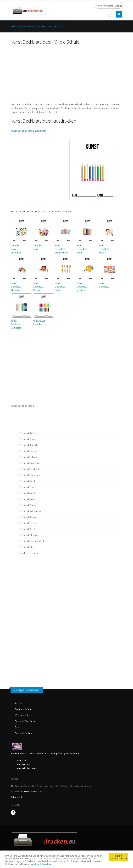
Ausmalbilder (31, 26)
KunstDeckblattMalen (104, 249)
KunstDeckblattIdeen (82, 249)
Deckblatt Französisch (31, 463)
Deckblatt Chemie (28, 439)
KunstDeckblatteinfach (60, 287)
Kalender (19, 703)
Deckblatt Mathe (28, 499)
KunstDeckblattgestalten (82, 287)
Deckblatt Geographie (30, 475)
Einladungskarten (23, 709)
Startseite (16, 26)
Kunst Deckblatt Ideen (53, 26)
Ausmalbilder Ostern (27, 768)
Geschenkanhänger (24, 733)
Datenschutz (17, 797)
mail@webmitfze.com (32, 792)
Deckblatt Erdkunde (29, 457)
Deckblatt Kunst (28, 481)
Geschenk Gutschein (25, 721)
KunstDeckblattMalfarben (16, 287)
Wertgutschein (22, 715)
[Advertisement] (20, 418)
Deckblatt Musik (28, 493)
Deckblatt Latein (28, 487)
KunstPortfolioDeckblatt (16, 324)
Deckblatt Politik (28, 529)
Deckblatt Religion (29, 517)
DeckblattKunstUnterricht (16, 249)
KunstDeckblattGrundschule (61, 249)
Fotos (17, 727)
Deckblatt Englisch (29, 451)
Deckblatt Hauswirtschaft (32, 541)
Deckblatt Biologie (29, 433)
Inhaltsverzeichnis (29, 553)
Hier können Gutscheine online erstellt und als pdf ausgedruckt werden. (46, 753)
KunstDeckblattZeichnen (38, 287)
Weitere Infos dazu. (42, 864)
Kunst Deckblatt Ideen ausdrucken (29, 131)
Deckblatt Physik (28, 505)
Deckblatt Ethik (27, 547)
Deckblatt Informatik (30, 535)
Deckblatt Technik (28, 523)
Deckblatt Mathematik (30, 511)
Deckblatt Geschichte (30, 469)
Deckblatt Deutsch (29, 445)
